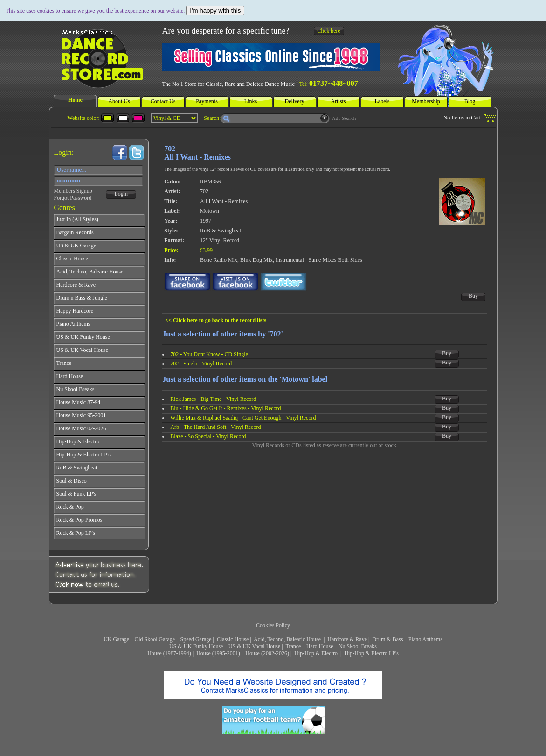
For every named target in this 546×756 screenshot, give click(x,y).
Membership (426, 101)
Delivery (295, 101)
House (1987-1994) (169, 653)
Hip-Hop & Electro (317, 653)
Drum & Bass (387, 639)
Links (251, 101)
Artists (338, 101)
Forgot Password (73, 198)
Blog (470, 101)
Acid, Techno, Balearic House (288, 639)
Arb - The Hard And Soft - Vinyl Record (215, 427)
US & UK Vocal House (255, 646)
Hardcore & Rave (347, 639)
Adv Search (344, 118)
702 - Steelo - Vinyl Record (201, 364)
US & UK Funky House (196, 646)
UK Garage (116, 639)
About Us (119, 101)
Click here (329, 31)
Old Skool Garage (155, 639)
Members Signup (73, 191)
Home (75, 100)
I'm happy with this (215, 10)
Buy (473, 296)
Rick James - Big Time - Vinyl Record (213, 399)
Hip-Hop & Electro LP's (371, 653)
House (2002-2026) (267, 653)
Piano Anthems (425, 639)
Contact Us (163, 101)
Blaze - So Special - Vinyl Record (208, 436)
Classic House (233, 639)
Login (121, 194)
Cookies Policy (273, 625)
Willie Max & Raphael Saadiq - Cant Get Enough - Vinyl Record (243, 418)
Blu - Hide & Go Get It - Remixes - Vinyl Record (225, 408)
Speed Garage (196, 639)
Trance (294, 646)
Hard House (320, 646)
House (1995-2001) (218, 653)
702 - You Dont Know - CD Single (209, 354)
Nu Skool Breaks (358, 646)
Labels (382, 101)
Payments (207, 101)
